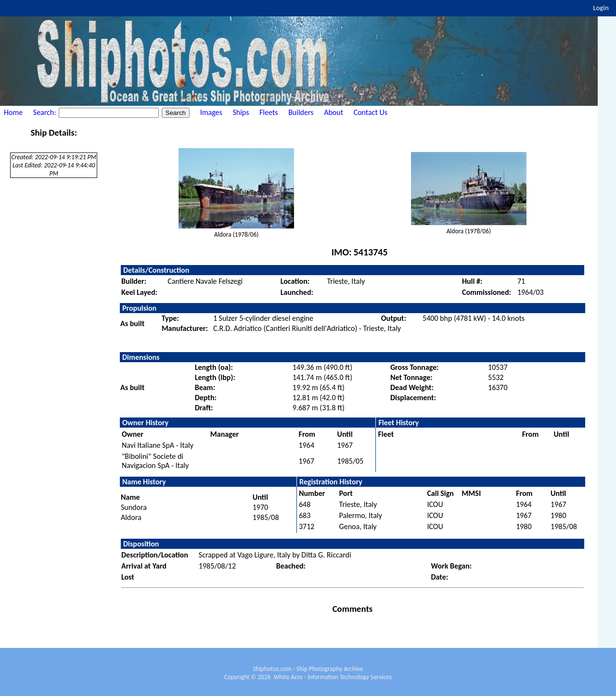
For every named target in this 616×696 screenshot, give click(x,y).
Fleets (269, 112)
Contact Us (371, 112)
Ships (241, 112)
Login (601, 8)
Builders (301, 112)
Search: (45, 112)
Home (13, 112)
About (334, 112)
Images (211, 112)
